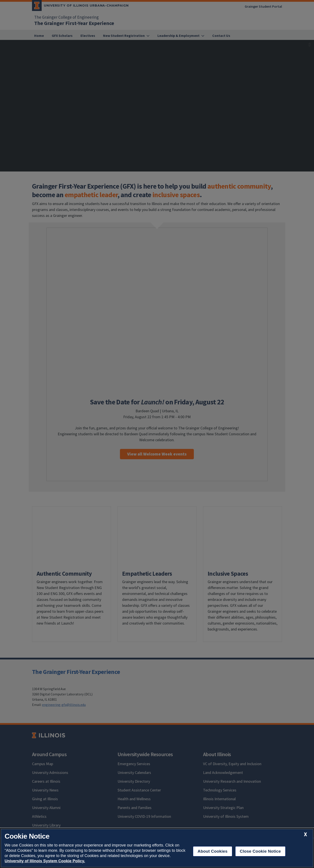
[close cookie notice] (305, 834)
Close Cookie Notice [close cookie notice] (260, 851)
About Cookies (213, 851)
